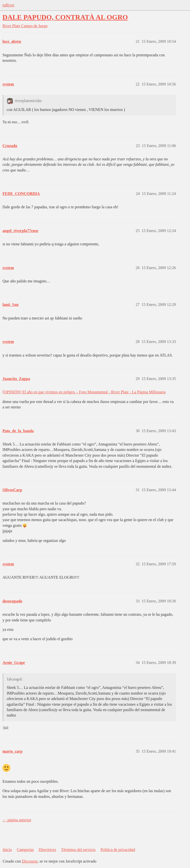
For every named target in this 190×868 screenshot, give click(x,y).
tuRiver (8, 5)
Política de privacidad (118, 850)
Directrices (47, 850)
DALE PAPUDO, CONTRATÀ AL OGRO (65, 17)
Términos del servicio (78, 850)
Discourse (30, 861)
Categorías (25, 850)
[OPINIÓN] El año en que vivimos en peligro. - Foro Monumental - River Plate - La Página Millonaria (84, 392)
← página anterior (17, 820)
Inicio (7, 850)
